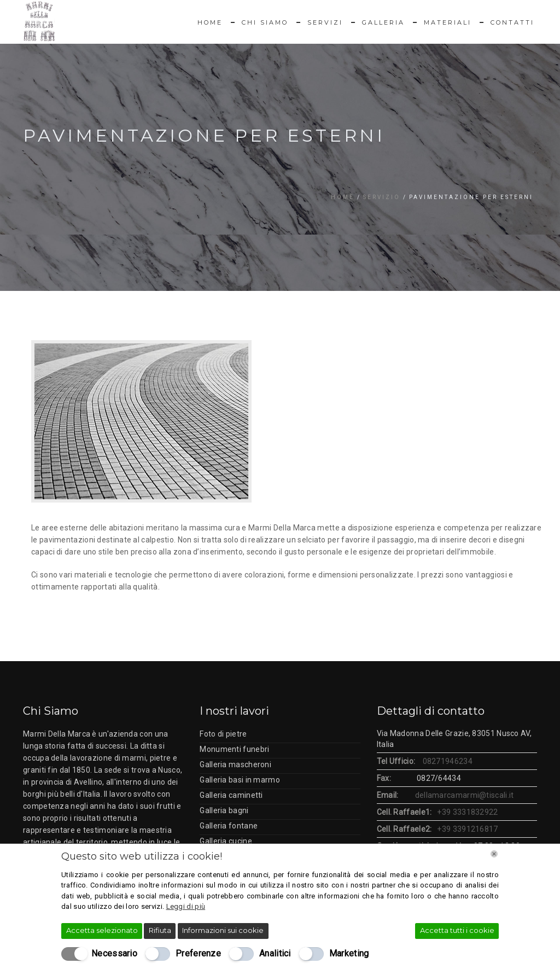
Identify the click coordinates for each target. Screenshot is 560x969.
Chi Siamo (265, 22)
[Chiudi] (494, 854)
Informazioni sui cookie (223, 930)
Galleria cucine (226, 841)
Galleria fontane (229, 826)
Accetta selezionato (102, 930)
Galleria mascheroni (235, 764)
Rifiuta (160, 930)
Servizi (325, 22)
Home (210, 22)
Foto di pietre (223, 734)
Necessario (114, 953)
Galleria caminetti (231, 795)
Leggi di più (186, 906)
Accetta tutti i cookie (457, 930)
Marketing (349, 953)
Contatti (512, 22)
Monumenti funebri (234, 749)
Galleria (383, 22)
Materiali (448, 22)
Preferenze (198, 953)
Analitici (275, 953)
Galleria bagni (224, 810)
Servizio (382, 197)
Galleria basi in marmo (240, 780)
